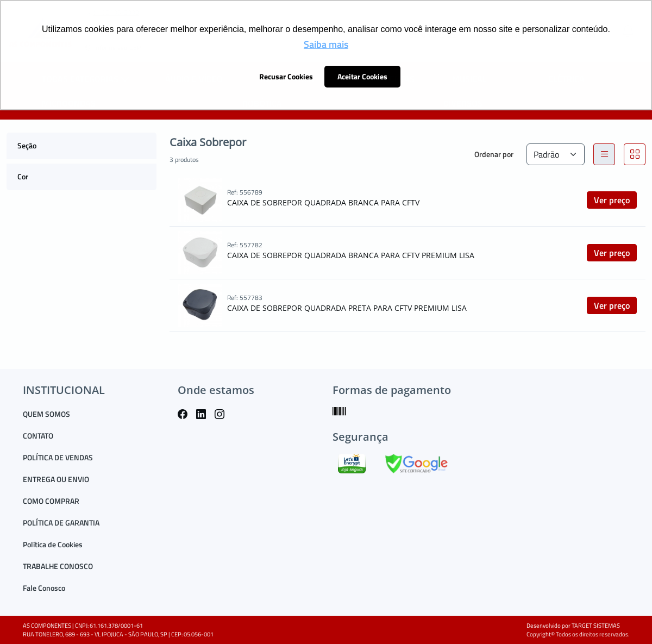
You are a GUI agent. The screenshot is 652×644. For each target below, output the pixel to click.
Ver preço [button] (612, 200)
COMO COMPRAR (51, 501)
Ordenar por (494, 154)
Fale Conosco (44, 588)
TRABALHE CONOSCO (58, 566)
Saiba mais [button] (326, 44)
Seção (27, 145)
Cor (23, 176)
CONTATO (38, 436)
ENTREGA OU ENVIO (56, 479)
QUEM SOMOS (46, 414)
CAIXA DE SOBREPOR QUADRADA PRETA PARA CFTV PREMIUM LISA (347, 308)
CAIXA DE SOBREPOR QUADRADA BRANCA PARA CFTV (323, 202)
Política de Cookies (53, 544)
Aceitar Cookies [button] (362, 77)
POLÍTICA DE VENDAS (58, 457)
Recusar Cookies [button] (286, 77)
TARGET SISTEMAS (596, 626)
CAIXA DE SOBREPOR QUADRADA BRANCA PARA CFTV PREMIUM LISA (351, 255)
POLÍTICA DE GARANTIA (61, 523)
